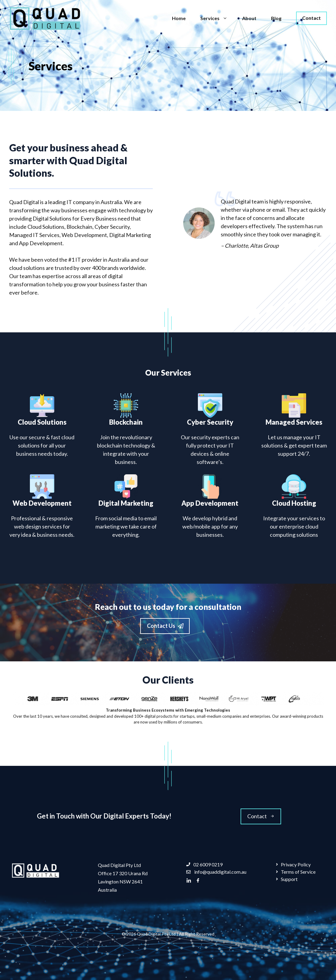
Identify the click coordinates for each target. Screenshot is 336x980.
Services (218, 18)
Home (179, 18)
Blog (276, 18)
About (249, 18)
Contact (311, 18)
